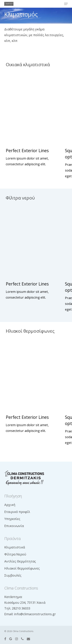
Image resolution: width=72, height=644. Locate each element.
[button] (66, 4)
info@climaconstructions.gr (35, 614)
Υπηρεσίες (12, 519)
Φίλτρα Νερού (15, 554)
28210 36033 (21, 608)
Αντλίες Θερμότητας (20, 561)
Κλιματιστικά (15, 547)
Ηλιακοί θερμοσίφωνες (22, 568)
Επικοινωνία (14, 526)
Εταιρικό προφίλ (17, 512)
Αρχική (10, 505)
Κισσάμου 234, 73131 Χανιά (25, 603)
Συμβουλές (13, 575)
